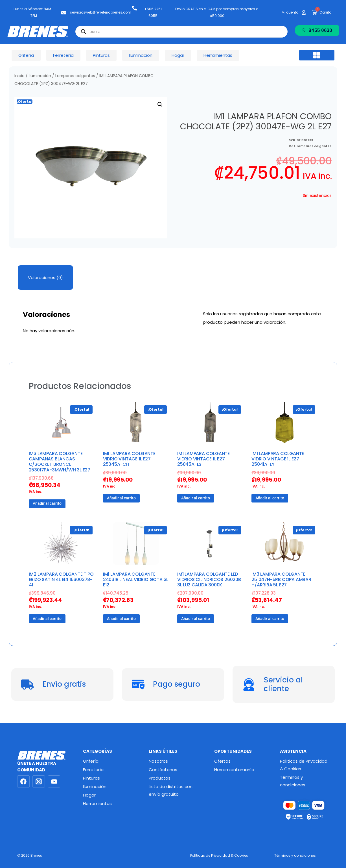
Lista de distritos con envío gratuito (171, 790)
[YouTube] (54, 782)
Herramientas (97, 803)
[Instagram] (39, 782)
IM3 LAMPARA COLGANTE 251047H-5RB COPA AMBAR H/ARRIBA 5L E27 (281, 579)
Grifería (91, 761)
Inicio (19, 76)
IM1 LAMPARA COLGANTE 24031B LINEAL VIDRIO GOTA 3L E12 (136, 579)
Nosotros (158, 761)
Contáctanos (163, 770)
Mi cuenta (290, 12)
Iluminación (40, 76)
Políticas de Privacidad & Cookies (304, 765)
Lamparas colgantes (75, 76)
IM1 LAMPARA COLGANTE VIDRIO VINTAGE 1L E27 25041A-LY (278, 459)
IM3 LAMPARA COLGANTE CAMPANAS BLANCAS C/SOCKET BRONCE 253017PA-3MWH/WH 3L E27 (60, 462)
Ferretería (93, 770)
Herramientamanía (234, 770)
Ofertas (222, 761)
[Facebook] (23, 782)
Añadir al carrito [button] (47, 503)
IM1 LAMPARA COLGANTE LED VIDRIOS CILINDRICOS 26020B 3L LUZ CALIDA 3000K (209, 579)
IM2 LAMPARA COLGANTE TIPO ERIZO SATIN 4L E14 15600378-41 (61, 579)
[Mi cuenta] (304, 12)
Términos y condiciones (293, 781)
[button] (317, 55)
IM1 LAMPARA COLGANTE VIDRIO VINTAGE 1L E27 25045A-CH (129, 459)
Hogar (89, 795)
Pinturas (91, 778)
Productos (160, 778)
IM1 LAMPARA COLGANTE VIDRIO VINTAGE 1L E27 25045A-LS (203, 459)
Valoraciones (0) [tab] (45, 278)
